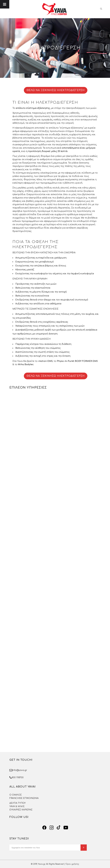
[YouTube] (66, 828)
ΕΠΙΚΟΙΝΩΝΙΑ (31, 798)
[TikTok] (59, 828)
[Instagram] (52, 828)
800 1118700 (18, 778)
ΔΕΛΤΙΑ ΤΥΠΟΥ (18, 803)
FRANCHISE (16, 798)
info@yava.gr (20, 770)
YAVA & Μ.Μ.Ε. (17, 806)
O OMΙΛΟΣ (16, 795)
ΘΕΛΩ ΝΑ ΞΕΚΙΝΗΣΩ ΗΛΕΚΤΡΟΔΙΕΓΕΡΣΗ (56, 90)
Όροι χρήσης (72, 864)
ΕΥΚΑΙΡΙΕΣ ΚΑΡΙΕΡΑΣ (21, 810)
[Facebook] (44, 828)
